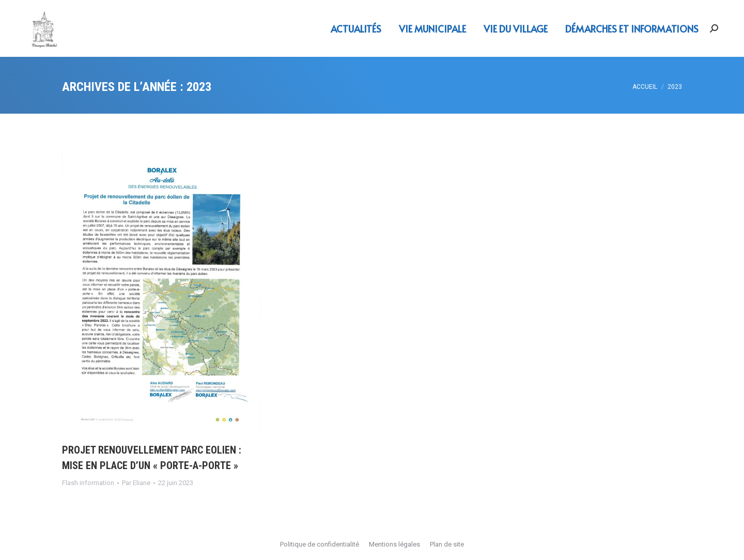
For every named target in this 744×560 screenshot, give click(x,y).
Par (136, 483)
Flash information (88, 483)
